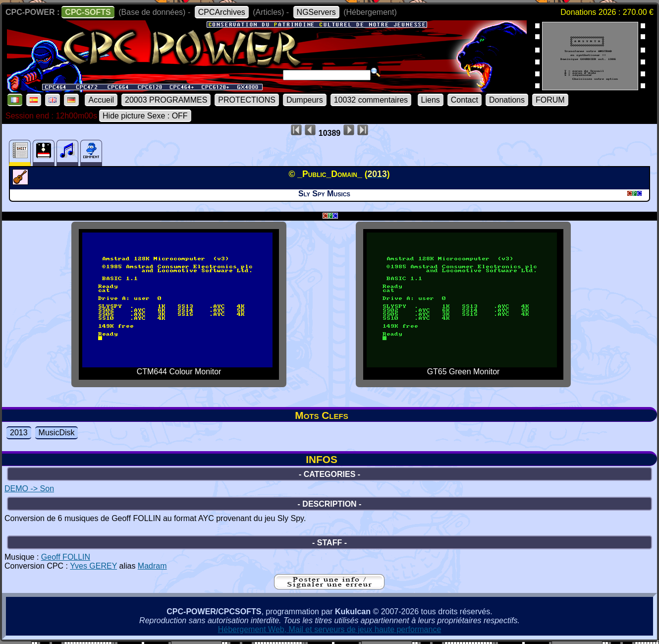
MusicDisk (57, 433)
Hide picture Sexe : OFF (145, 116)
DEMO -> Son (29, 489)
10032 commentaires (371, 100)
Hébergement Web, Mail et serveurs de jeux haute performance (330, 629)
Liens (431, 100)
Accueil (101, 100)
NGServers (316, 12)
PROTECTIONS (247, 100)
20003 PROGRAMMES (166, 100)
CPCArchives (222, 12)
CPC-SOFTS (88, 12)
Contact (465, 100)
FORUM (550, 100)
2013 (19, 433)
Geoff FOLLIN (66, 557)
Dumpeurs (305, 100)
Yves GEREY (93, 566)
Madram (152, 566)
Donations (507, 100)
